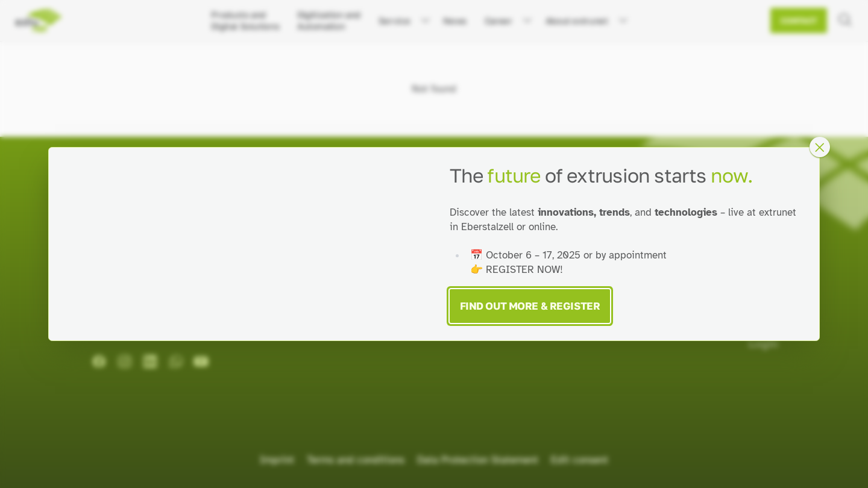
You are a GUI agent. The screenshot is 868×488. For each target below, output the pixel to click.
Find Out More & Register (530, 306)
